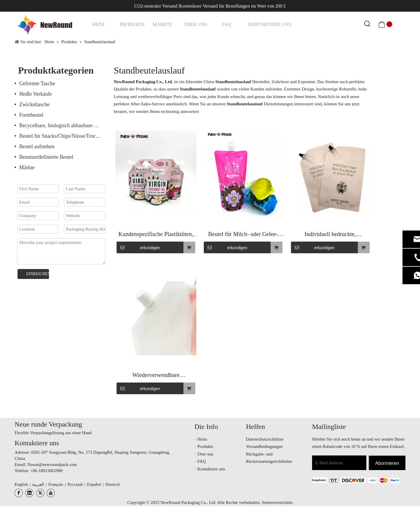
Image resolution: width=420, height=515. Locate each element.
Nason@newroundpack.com (52, 465)
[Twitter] (40, 493)
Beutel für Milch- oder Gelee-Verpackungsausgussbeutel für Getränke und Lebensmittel (243, 235)
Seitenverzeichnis (277, 502)
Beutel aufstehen (37, 146)
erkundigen (138, 247)
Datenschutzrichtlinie (265, 439)
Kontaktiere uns (211, 469)
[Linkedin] (29, 493)
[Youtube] (51, 493)
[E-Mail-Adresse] (339, 463)
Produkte (205, 446)
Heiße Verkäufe (36, 94)
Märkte (27, 167)
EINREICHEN (38, 274)
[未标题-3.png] (352, 480)
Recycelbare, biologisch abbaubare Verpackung (64, 125)
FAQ (202, 461)
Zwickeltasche (34, 104)
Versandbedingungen (264, 446)
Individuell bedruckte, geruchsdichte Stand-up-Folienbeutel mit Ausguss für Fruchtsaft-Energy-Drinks (330, 235)
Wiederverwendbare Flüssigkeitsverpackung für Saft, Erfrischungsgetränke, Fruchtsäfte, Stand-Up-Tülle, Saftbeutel (156, 376)
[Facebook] (19, 493)
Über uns (205, 454)
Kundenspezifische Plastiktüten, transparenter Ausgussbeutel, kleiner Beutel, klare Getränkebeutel (156, 235)
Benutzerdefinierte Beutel (46, 157)
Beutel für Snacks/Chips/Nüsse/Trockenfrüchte (64, 136)
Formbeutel (31, 115)
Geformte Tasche (37, 83)
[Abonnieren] (387, 463)
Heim (202, 439)
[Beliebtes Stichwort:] (367, 24)
